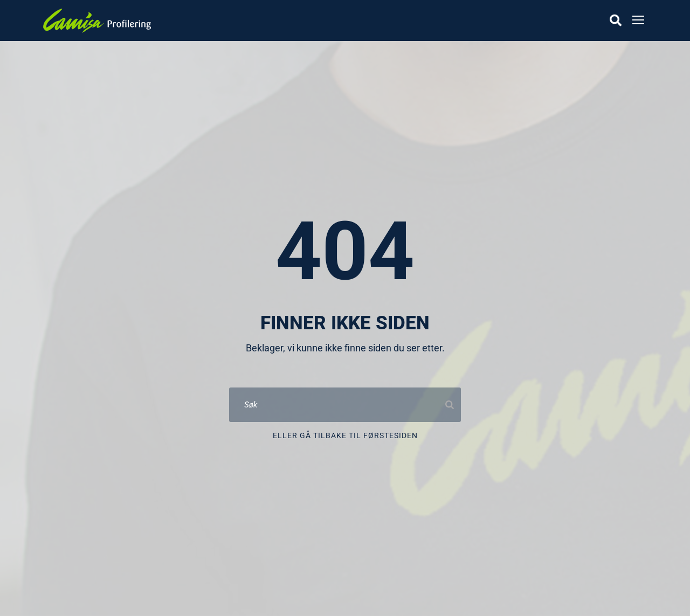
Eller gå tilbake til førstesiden (345, 435)
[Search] (450, 405)
